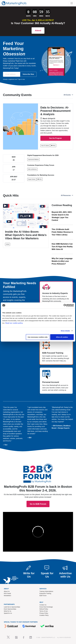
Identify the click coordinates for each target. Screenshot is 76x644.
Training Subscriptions (46, 591)
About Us (7, 591)
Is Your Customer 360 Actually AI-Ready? (38, 23)
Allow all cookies (62, 337)
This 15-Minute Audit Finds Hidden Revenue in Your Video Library (62, 232)
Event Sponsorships (10, 609)
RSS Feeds (7, 593)
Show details (65, 331)
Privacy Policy (44, 613)
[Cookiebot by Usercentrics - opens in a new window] (65, 305)
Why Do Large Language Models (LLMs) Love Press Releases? (62, 261)
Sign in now (21, 79)
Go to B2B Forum (38, 460)
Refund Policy (44, 609)
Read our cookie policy (14, 323)
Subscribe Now (28, 74)
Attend (38, 31)
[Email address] (12, 74)
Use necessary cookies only (38, 337)
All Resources (67, 195)
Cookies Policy (44, 615)
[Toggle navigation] (72, 3)
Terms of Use (44, 611)
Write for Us (8, 611)
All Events (68, 95)
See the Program (55, 138)
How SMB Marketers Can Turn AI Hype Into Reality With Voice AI (62, 247)
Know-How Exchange (46, 607)
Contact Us (43, 605)
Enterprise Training (45, 593)
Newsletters (7, 596)
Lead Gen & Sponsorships (12, 607)
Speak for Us (8, 613)
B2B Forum (43, 596)
